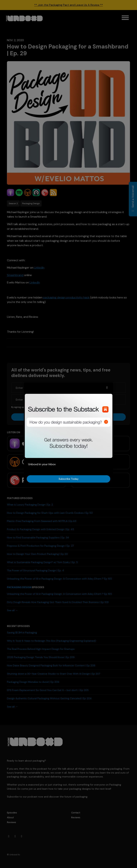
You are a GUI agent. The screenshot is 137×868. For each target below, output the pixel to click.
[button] (107, 388)
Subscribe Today (69, 479)
